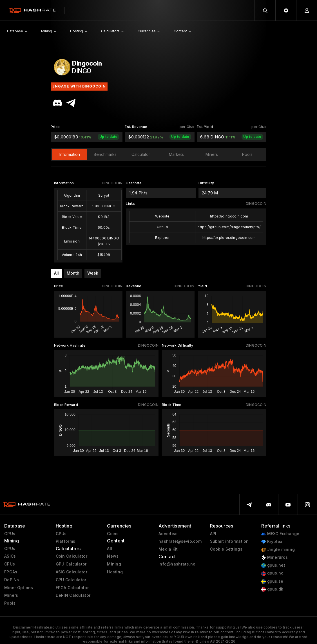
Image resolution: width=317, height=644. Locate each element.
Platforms (66, 541)
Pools (10, 603)
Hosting (115, 572)
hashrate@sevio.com (180, 541)
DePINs (12, 580)
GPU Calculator (71, 564)
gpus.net (273, 565)
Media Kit (168, 549)
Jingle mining (278, 550)
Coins (113, 534)
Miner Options (19, 588)
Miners (11, 595)
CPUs (10, 564)
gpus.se (272, 581)
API (213, 534)
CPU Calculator (71, 580)
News (113, 556)
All (56, 273)
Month (73, 273)
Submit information (229, 541)
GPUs (10, 534)
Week (93, 273)
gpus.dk (272, 589)
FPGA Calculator (72, 588)
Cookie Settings (226, 549)
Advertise (168, 534)
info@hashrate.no (177, 564)
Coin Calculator (72, 556)
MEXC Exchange (280, 534)
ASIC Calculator (72, 572)
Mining (114, 564)
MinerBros (274, 557)
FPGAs (11, 572)
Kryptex (272, 542)
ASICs (10, 556)
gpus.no (272, 573)
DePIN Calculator (73, 595)
